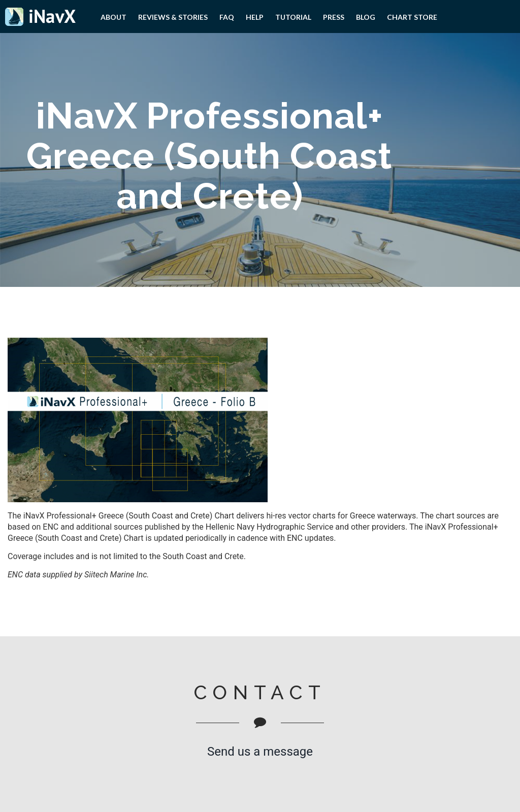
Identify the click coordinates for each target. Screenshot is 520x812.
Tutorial (293, 17)
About (113, 17)
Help (255, 17)
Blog (366, 17)
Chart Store (412, 17)
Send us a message (260, 752)
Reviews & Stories (173, 17)
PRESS (334, 17)
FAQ (227, 17)
